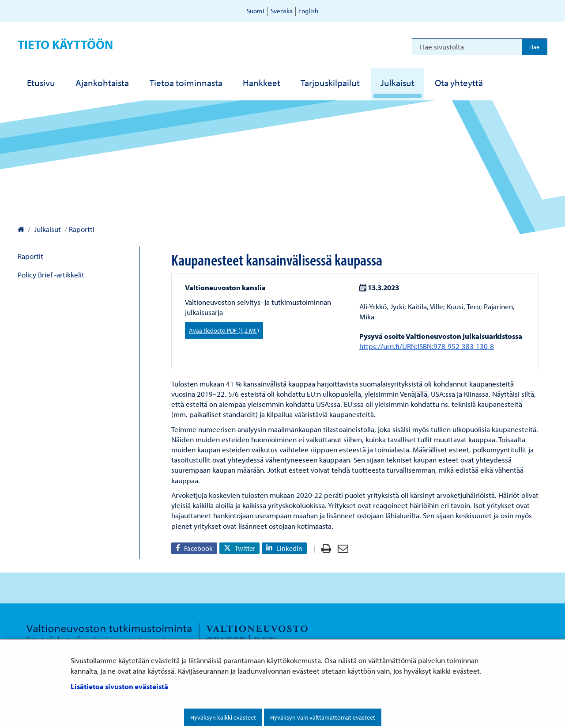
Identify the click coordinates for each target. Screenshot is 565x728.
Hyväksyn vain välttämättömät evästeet (323, 717)
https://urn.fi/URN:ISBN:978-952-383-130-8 (427, 346)
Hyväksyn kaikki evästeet (223, 717)
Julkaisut (47, 229)
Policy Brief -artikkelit (51, 275)
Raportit (30, 256)
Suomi (256, 11)
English (308, 11)
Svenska (282, 11)
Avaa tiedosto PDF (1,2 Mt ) (224, 330)
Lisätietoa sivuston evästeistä (119, 686)
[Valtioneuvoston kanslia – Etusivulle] (21, 229)
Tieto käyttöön (65, 44)
